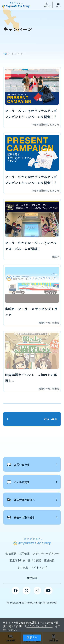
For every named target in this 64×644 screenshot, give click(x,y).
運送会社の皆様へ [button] (21, 500)
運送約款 (49, 561)
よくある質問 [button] (18, 482)
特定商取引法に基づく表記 (25, 561)
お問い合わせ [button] (18, 464)
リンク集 (23, 568)
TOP (5, 54)
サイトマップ (39, 568)
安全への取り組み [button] (21, 517)
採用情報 (24, 554)
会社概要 (11, 554)
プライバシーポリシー (39, 626)
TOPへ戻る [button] (50, 419)
